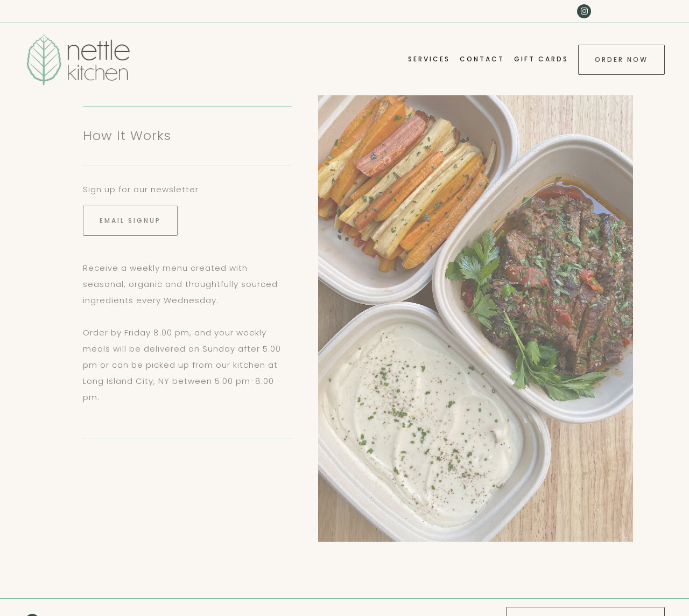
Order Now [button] (621, 59)
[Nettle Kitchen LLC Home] (78, 59)
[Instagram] (584, 11)
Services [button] (429, 59)
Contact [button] (482, 59)
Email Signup (130, 220)
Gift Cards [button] (541, 59)
